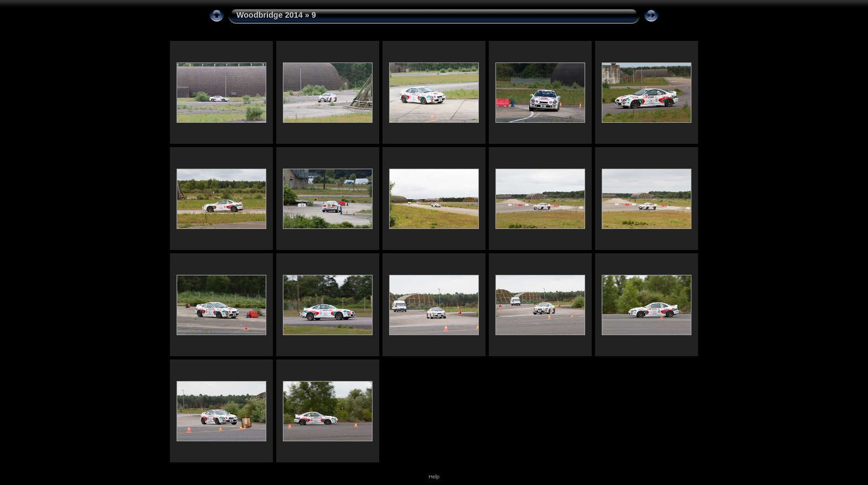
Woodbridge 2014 (270, 15)
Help (434, 476)
